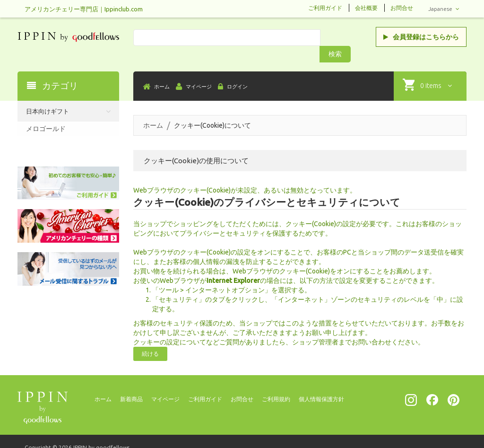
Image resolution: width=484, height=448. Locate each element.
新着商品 (131, 383)
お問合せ (402, 8)
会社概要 (366, 8)
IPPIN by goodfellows (101, 432)
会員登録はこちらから (421, 37)
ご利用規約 (276, 383)
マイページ (165, 383)
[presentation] (423, 433)
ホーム (153, 110)
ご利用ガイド (325, 8)
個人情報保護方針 (321, 383)
